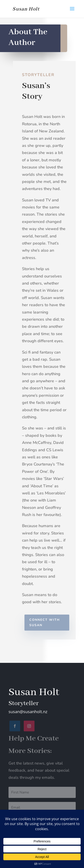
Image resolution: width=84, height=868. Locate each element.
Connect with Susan (46, 622)
